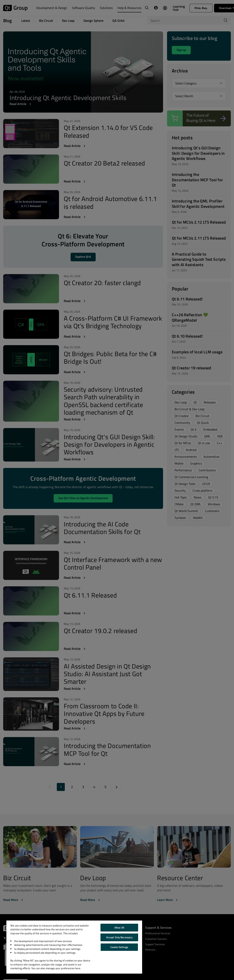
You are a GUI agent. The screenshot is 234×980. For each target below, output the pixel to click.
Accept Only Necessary (119, 937)
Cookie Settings (119, 947)
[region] (74, 947)
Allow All (119, 927)
